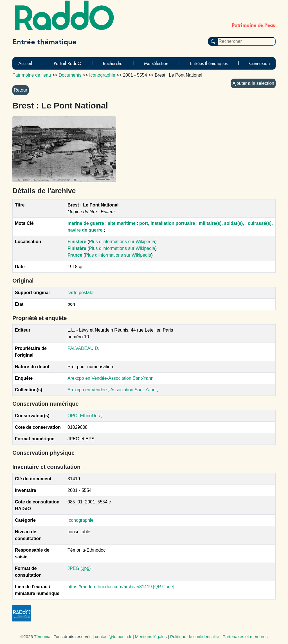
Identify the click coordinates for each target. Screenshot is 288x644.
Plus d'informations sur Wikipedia (122, 242)
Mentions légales (151, 637)
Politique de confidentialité (195, 637)
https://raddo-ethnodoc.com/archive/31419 (110, 587)
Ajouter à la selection (253, 83)
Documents (70, 75)
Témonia (42, 637)
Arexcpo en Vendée (88, 390)
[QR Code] (164, 587)
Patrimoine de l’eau (32, 75)
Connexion (259, 63)
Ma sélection (156, 63)
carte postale (80, 293)
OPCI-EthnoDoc (84, 416)
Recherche (113, 63)
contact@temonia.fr (113, 637)
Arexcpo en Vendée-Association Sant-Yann (111, 378)
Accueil (25, 63)
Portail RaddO (67, 63)
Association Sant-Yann (133, 390)
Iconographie (81, 520)
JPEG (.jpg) (79, 568)
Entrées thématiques (209, 63)
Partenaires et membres (245, 637)
